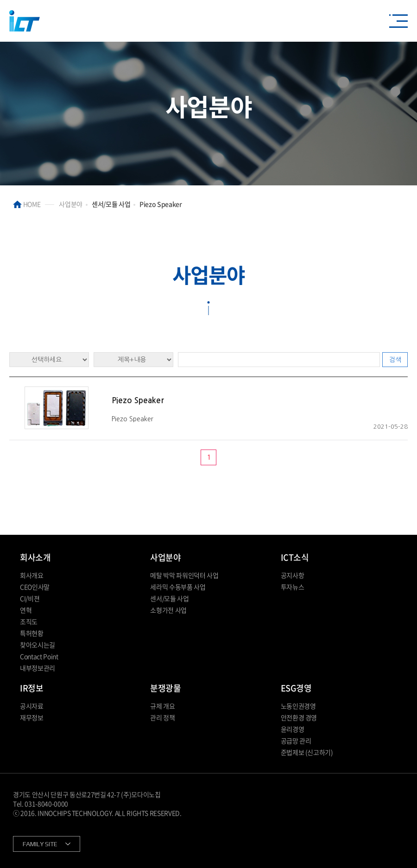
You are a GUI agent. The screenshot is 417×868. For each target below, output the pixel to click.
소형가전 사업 (168, 610)
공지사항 (293, 575)
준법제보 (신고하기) (307, 752)
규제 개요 (162, 706)
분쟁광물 (165, 688)
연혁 (26, 610)
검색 (395, 360)
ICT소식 (295, 557)
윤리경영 (293, 729)
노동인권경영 (298, 706)
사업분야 (165, 557)
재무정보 (32, 717)
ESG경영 (296, 688)
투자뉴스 (293, 587)
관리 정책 (162, 717)
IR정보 (32, 688)
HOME (27, 204)
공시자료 (32, 706)
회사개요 (32, 575)
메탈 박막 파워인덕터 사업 (184, 575)
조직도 (29, 621)
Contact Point (39, 656)
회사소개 (35, 557)
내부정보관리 (38, 668)
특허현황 (32, 633)
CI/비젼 (30, 598)
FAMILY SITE (40, 844)
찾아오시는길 (38, 645)
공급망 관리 (296, 741)
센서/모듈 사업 (169, 598)
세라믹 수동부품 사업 (178, 587)
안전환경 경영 (299, 717)
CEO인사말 (35, 587)
